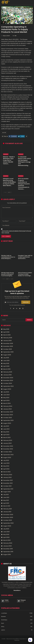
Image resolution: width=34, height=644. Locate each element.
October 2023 (8, 418)
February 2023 (8, 440)
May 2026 (6, 329)
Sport (3, 623)
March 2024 (7, 403)
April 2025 (6, 366)
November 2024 (8, 380)
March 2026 (7, 335)
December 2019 (8, 549)
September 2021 (8, 489)
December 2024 (8, 378)
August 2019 (7, 554)
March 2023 (7, 438)
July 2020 (6, 529)
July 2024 (6, 392)
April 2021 (6, 503)
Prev (5, 192)
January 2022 (7, 477)
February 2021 (7, 509)
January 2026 (7, 341)
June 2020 (6, 532)
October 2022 (8, 452)
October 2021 (7, 486)
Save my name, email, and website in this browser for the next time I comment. (16, 232)
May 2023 (6, 432)
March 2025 (7, 369)
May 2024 (6, 398)
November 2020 (8, 517)
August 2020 (7, 526)
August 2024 (7, 389)
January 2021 (7, 512)
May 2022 (6, 466)
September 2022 (8, 455)
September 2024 (8, 386)
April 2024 (6, 400)
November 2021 (8, 483)
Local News (4, 613)
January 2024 (7, 409)
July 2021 (6, 495)
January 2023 (7, 443)
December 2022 (8, 446)
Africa (3, 627)
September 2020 (8, 523)
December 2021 (8, 480)
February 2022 (8, 475)
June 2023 (6, 429)
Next (10, 192)
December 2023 (8, 412)
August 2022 (7, 458)
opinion (3, 630)
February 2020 (8, 543)
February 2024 (8, 406)
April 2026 (6, 332)
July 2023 (6, 426)
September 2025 (8, 352)
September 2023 (8, 420)
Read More (17, 590)
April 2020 (6, 537)
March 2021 (7, 506)
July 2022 (6, 460)
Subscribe (26, 302)
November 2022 (8, 449)
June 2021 (6, 497)
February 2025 (8, 372)
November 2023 (8, 415)
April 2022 (6, 469)
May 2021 (6, 500)
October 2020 (8, 520)
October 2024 (8, 383)
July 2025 (6, 358)
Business (6, 154)
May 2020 (6, 534)
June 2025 (6, 361)
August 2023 (7, 423)
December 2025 (8, 343)
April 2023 (6, 435)
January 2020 (7, 546)
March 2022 (7, 472)
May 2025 (6, 363)
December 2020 (8, 515)
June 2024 (6, 395)
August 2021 (7, 492)
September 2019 (8, 552)
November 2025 (8, 346)
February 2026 (8, 338)
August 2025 (7, 355)
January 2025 (7, 375)
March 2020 (7, 540)
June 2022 (6, 463)
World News (4, 620)
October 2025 (8, 349)
